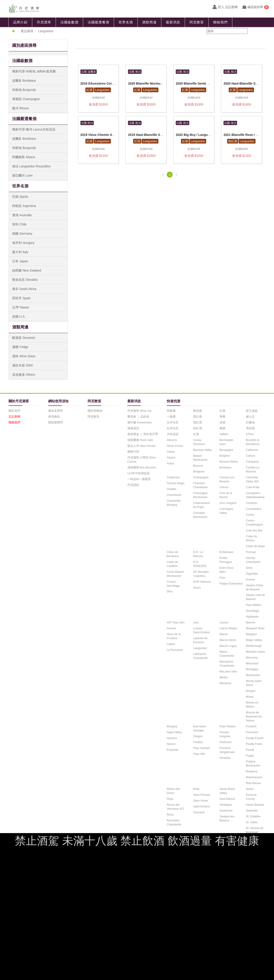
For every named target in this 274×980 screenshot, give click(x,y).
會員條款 (54, 417)
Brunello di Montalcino (253, 442)
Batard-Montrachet (200, 458)
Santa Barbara (255, 805)
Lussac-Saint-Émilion (201, 630)
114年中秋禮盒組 (138, 473)
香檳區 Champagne (26, 99)
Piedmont (225, 742)
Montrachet (253, 675)
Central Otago (176, 483)
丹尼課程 (133, 485)
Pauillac (198, 742)
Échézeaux (226, 552)
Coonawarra (254, 509)
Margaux (251, 634)
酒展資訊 (133, 428)
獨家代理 (133, 452)
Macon (224, 634)
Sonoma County (251, 797)
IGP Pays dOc (176, 623)
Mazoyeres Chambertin (227, 664)
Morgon (251, 691)
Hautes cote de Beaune (255, 597)
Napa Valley (174, 732)
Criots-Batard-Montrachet (176, 574)
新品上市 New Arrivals (141, 446)
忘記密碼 (14, 417)
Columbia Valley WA (252, 479)
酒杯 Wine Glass (24, 356)
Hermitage (252, 611)
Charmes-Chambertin (200, 485)
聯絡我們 (220, 22)
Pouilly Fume (254, 744)
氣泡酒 (198, 411)
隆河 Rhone (20, 108)
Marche (251, 623)
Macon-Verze (228, 640)
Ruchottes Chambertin (174, 823)
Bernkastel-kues (227, 442)
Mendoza (225, 683)
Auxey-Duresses (199, 442)
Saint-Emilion (201, 807)
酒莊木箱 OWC (23, 365)
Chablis (171, 489)
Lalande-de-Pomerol (201, 640)
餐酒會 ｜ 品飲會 (138, 417)
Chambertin (174, 495)
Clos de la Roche (226, 495)
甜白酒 (198, 417)
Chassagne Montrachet (200, 495)
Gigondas (252, 574)
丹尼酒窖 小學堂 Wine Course (142, 460)
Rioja (170, 799)
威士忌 (250, 417)
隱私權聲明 (56, 423)
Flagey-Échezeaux (231, 584)
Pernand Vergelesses (227, 750)
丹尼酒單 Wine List (139, 411)
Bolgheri (225, 456)
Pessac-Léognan (225, 734)
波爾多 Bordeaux (24, 81)
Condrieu (252, 503)
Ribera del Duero (173, 791)
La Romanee (175, 650)
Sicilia (250, 789)
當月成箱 (252, 411)
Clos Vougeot (228, 503)
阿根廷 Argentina (24, 206)
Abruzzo (172, 440)
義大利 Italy (20, 252)
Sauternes (226, 811)
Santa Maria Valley (227, 791)
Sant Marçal (227, 799)
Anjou (170, 463)
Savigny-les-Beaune (227, 818)
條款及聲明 (56, 411)
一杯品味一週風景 (139, 479)
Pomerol (251, 726)
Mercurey (252, 658)
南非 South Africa (24, 289)
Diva (170, 591)
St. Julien (252, 822)
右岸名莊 (173, 428)
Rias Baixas (253, 783)
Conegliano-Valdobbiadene (255, 495)
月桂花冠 (173, 434)
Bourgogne (226, 450)
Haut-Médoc (254, 605)
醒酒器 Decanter (24, 338)
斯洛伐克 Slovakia (25, 280)
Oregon (198, 736)
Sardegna (226, 805)
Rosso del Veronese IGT (176, 807)
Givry (249, 568)
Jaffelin (224, 434)
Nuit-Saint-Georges (200, 728)
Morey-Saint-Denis (254, 683)
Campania (252, 462)
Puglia (250, 756)
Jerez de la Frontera (174, 636)
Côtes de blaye (255, 546)
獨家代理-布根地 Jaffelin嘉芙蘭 (34, 71)
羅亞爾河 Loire (22, 175)
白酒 (222, 411)
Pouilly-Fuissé (255, 738)
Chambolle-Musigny (174, 503)
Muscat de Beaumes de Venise (254, 717)
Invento (171, 628)
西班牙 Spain (21, 298)
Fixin (223, 578)
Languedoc (102, 90)
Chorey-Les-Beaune (227, 479)
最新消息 (173, 22)
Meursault (252, 663)
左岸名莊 (173, 423)
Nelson (171, 744)
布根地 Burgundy (24, 90)
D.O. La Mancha (198, 554)
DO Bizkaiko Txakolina (201, 574)
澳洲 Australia (22, 215)
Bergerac (199, 472)
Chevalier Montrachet (200, 515)
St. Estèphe (253, 816)
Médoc (224, 677)
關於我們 (14, 411)
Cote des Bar (254, 530)
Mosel (250, 697)
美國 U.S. (19, 317)
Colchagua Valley (226, 511)
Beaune (198, 466)
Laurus (224, 623)
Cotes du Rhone (251, 538)
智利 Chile (19, 224)
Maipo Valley (254, 640)
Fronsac (251, 552)
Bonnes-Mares (229, 462)
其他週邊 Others (24, 375)
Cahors (250, 456)
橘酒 (222, 428)
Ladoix (171, 644)
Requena (252, 771)
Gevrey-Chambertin (253, 560)
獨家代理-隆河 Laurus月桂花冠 (34, 129)
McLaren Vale (228, 672)
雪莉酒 (250, 428)
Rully (196, 789)
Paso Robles (227, 726)
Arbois (171, 452)
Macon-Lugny (228, 646)
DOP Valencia (202, 582)
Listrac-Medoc (228, 628)
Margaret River (255, 628)
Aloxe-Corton (175, 446)
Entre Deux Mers (227, 570)
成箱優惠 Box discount (142, 468)
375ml (250, 434)
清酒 (222, 423)
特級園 (171, 411)
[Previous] (163, 175)
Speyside (252, 811)
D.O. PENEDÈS (200, 564)
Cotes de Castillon (172, 564)
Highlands (252, 617)
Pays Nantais (201, 748)
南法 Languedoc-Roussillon (31, 166)
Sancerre (199, 812)
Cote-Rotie (253, 487)
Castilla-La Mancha (253, 470)
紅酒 (89, 90)
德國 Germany (22, 234)
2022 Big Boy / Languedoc (195, 135)
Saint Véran (201, 801)
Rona (170, 815)
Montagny (252, 669)
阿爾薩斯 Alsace (24, 157)
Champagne (201, 477)
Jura (196, 623)
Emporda (172, 750)
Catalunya (173, 477)
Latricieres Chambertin (200, 656)
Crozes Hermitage (173, 584)
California (252, 450)
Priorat (250, 750)
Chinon (224, 487)
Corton (250, 515)
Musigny (172, 726)
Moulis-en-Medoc (252, 705)
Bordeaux (226, 468)
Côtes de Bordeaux (173, 554)
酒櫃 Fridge (20, 347)
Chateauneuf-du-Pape (202, 505)
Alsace (171, 458)
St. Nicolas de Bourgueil (255, 830)
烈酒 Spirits (20, 197)
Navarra (172, 738)
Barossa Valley (202, 450)
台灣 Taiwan (21, 307)
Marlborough (254, 646)
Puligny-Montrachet (253, 764)
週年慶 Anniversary (140, 423)
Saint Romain (202, 795)
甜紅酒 (198, 423)
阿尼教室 (197, 22)
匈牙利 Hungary (23, 243)
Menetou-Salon (255, 652)
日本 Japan (20, 261)
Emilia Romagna (226, 560)
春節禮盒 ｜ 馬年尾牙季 (143, 434)
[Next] (176, 175)
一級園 (171, 417)
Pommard (252, 732)
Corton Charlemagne (254, 523)
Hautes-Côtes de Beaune (255, 587)
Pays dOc (199, 754)
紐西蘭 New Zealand (27, 270)
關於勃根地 (95, 411)
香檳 (222, 417)
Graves (250, 580)
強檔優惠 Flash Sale (140, 440)
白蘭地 (250, 423)
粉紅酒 (233, 141)
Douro (197, 588)
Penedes (225, 758)
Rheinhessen (254, 777)
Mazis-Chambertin (227, 654)
